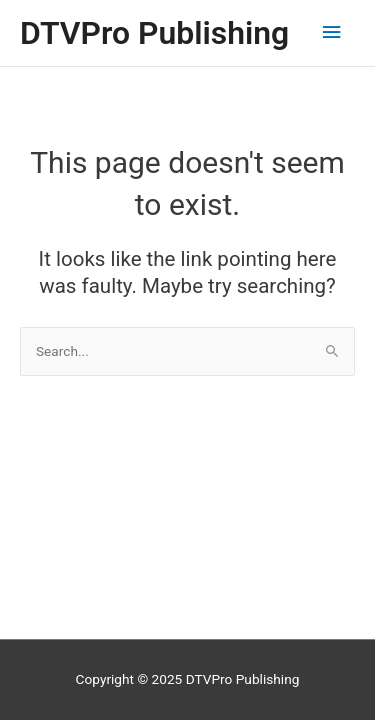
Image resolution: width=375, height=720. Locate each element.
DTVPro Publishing (154, 33)
